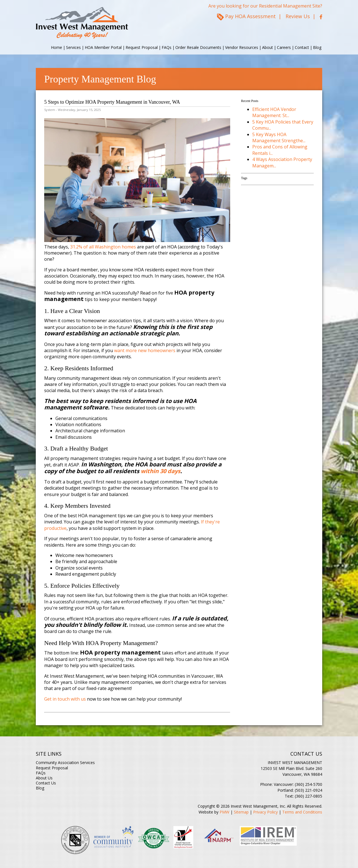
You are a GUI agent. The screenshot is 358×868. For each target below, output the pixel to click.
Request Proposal (142, 47)
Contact (302, 47)
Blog (317, 47)
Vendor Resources (242, 47)
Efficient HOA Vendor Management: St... (274, 112)
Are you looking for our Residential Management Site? (265, 6)
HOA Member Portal (103, 47)
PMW (224, 812)
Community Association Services (65, 763)
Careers (284, 47)
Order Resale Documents (198, 47)
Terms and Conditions (302, 812)
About (268, 47)
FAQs (167, 47)
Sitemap (241, 812)
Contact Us (46, 783)
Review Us (298, 16)
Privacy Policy (265, 812)
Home (56, 47)
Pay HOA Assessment (250, 16)
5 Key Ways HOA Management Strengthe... (279, 137)
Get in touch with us (65, 699)
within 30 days (161, 471)
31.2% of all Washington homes (103, 247)
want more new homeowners (145, 350)
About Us (44, 778)
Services (73, 47)
